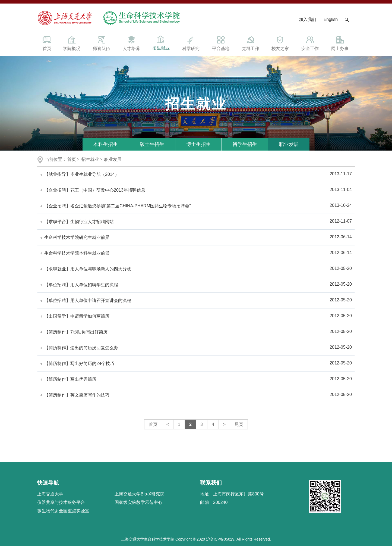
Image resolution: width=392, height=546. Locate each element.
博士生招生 (198, 144)
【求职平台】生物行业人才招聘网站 (79, 222)
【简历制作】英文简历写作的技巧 (77, 395)
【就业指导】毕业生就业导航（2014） (82, 174)
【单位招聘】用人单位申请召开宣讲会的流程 (88, 300)
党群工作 (251, 43)
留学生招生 (245, 144)
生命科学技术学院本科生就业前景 (77, 253)
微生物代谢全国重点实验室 (63, 511)
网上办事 (340, 43)
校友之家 (280, 43)
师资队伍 (102, 43)
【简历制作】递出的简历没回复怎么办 (81, 348)
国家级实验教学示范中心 (138, 502)
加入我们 (308, 19)
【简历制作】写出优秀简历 (70, 379)
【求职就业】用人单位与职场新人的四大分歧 (88, 269)
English (331, 19)
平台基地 (221, 43)
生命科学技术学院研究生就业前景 (77, 237)
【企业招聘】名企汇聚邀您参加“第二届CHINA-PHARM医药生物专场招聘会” (118, 206)
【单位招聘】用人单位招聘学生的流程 (81, 285)
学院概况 (72, 43)
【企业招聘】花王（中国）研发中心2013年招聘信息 (95, 190)
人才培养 (131, 43)
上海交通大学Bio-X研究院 (139, 494)
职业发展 (289, 144)
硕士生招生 (152, 144)
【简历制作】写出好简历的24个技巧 (79, 364)
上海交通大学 (50, 494)
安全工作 (310, 43)
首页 (47, 43)
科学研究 (191, 43)
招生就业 (161, 43)
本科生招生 (106, 144)
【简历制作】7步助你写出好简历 (76, 332)
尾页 (239, 424)
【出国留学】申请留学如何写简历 (77, 316)
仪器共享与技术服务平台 (61, 502)
